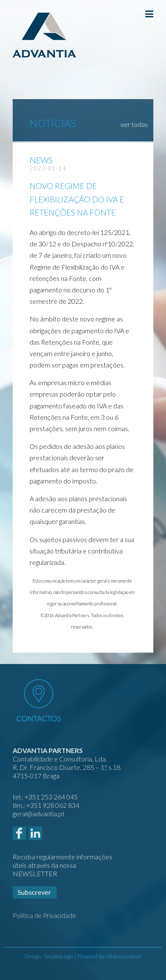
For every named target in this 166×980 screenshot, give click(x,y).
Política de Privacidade (44, 915)
